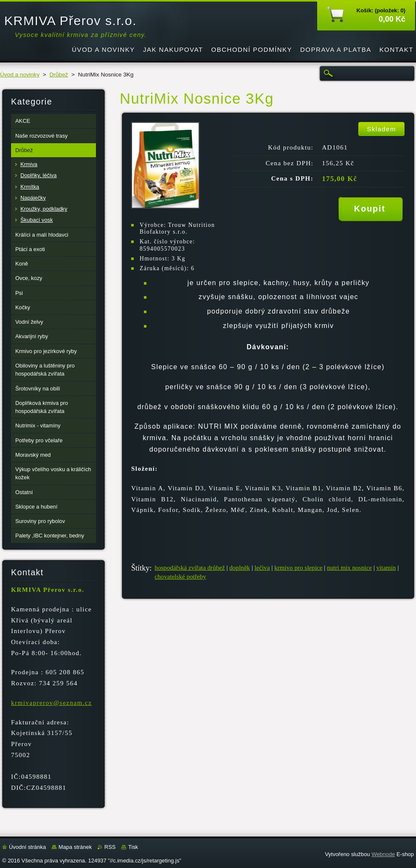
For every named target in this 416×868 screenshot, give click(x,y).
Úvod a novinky (20, 75)
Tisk (133, 847)
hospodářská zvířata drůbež (190, 568)
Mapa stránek (75, 847)
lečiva (262, 568)
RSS (110, 847)
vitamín (386, 568)
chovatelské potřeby (180, 577)
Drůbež (59, 75)
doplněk (240, 568)
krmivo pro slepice (298, 568)
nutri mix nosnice (349, 568)
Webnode (383, 854)
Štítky (140, 568)
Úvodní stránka (27, 847)
